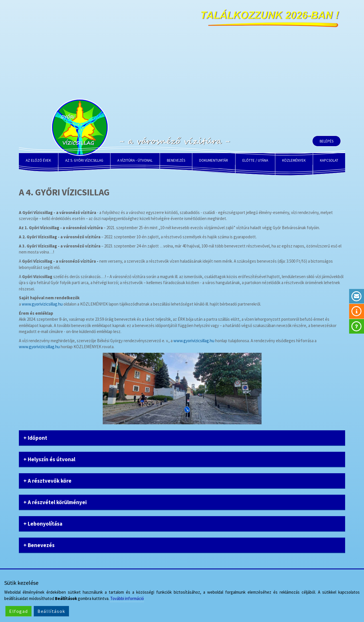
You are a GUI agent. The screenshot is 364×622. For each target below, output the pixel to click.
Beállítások (51, 611)
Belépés (327, 141)
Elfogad (18, 611)
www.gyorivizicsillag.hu (42, 304)
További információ (127, 598)
